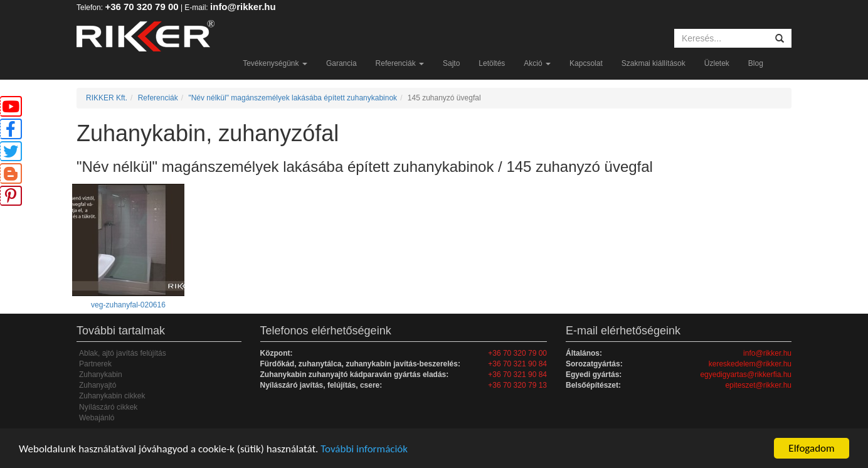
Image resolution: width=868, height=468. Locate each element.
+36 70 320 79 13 (517, 385)
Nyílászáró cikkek (108, 407)
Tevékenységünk (275, 63)
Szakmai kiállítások (654, 63)
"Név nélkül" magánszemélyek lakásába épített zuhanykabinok (293, 98)
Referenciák (400, 63)
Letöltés (492, 63)
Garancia (341, 63)
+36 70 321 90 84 (517, 364)
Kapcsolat (586, 63)
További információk (364, 449)
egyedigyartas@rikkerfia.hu (746, 375)
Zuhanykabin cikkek (112, 396)
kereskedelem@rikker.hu (750, 364)
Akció (537, 63)
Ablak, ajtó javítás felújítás (123, 353)
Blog (756, 63)
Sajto (451, 63)
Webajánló (97, 418)
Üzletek (717, 63)
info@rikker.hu (243, 7)
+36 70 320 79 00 (141, 7)
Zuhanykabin (101, 375)
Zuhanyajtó (98, 385)
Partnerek (95, 364)
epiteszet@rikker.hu (758, 385)
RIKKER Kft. (107, 98)
